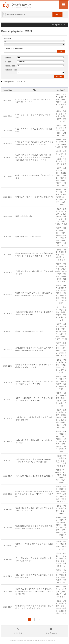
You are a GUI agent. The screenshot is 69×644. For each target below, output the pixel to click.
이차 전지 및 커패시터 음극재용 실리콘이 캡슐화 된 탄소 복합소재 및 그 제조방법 (34, 607)
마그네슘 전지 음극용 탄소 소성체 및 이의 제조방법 (34, 116)
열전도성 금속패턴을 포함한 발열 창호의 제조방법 (34, 545)
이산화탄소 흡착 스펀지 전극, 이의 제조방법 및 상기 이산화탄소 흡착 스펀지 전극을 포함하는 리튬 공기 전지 (34, 592)
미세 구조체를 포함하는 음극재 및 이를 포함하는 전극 (34, 177)
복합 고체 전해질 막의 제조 (26, 216)
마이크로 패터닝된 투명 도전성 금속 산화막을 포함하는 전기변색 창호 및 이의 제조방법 (34, 143)
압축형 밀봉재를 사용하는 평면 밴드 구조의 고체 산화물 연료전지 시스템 (34, 509)
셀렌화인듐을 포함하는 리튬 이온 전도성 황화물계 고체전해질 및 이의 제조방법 (34, 383)
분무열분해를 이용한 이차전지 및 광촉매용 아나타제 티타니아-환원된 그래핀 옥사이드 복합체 (34, 255)
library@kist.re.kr (51, 633)
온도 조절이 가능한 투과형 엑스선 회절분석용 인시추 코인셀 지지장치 (34, 559)
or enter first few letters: (14, 48)
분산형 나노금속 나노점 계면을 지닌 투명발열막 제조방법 (34, 273)
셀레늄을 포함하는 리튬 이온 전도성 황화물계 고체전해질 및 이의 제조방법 (34, 366)
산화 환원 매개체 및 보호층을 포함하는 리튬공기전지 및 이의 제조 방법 (34, 313)
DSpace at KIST (60, 25)
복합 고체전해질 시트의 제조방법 (28, 237)
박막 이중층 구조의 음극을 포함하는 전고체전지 (34, 197)
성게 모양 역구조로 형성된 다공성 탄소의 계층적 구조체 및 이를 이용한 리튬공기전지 (34, 349)
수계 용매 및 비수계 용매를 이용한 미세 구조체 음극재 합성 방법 (34, 419)
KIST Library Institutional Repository (17, 6)
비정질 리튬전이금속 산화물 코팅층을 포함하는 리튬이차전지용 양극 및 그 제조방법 (34, 294)
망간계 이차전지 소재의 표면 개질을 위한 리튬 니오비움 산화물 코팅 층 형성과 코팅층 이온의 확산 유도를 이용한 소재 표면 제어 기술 (33, 157)
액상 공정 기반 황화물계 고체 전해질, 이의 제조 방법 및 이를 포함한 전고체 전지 (34, 527)
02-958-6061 (18, 633)
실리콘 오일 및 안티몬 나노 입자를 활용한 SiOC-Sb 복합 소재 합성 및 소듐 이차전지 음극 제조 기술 (34, 494)
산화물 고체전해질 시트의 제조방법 (29, 331)
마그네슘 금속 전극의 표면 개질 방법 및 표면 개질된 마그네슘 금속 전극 (34, 101)
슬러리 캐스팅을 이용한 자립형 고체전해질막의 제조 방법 (34, 441)
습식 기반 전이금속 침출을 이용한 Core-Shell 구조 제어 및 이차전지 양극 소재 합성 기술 (34, 461)
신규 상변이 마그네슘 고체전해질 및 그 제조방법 (34, 476)
